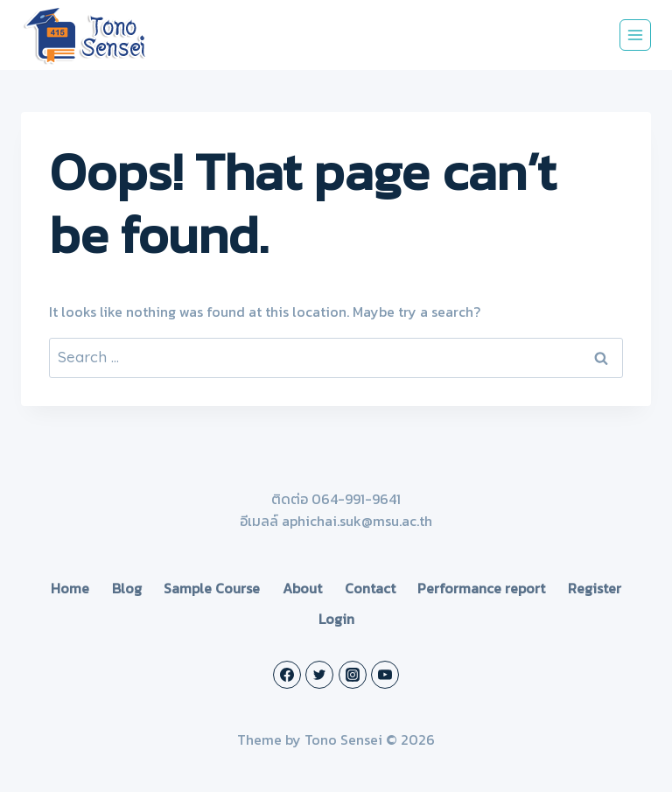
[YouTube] (385, 675)
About (302, 588)
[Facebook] (287, 675)
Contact (370, 588)
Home (70, 588)
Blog (127, 588)
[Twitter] (319, 675)
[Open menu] (635, 35)
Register (595, 588)
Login (336, 619)
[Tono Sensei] (87, 35)
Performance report (481, 588)
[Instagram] (353, 675)
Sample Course (212, 588)
